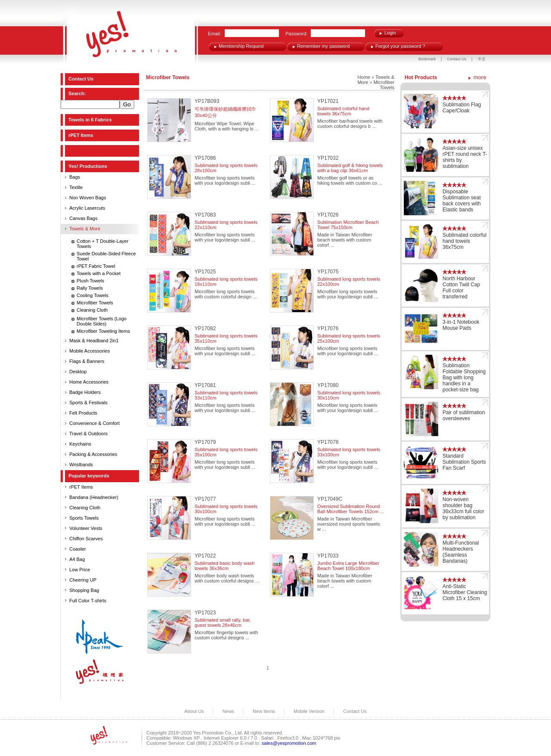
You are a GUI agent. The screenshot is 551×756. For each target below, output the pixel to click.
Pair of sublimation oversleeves (464, 415)
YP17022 (205, 556)
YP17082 (205, 328)
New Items (264, 711)
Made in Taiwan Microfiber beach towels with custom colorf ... (345, 240)
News (229, 711)
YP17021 (328, 101)
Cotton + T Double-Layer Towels (102, 244)
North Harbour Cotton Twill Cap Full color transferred (461, 288)
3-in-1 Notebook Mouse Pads (461, 325)
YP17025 (205, 272)
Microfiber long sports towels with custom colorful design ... (226, 294)
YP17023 (205, 613)
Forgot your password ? (400, 46)
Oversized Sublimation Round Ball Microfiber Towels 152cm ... (350, 509)
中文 (482, 59)
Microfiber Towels (95, 303)
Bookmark (427, 59)
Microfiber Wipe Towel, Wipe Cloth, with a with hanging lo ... (227, 126)
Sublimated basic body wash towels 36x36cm (224, 566)
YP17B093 (207, 101)
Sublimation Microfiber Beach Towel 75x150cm (348, 225)
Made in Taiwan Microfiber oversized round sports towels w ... (349, 524)
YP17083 (205, 215)
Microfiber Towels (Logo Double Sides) (102, 321)
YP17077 (205, 499)
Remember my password (323, 46)
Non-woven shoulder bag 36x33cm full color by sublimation (463, 508)
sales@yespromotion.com (289, 743)
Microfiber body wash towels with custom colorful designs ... (227, 578)
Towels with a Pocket (99, 273)
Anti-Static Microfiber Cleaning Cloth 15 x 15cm (465, 592)
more (480, 77)
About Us (194, 711)
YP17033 (328, 556)
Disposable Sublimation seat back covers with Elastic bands (462, 201)
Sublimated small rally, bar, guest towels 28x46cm (223, 623)
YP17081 (205, 385)
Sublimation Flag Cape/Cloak (462, 108)
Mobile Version (309, 711)
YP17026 (328, 215)
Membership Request (241, 46)
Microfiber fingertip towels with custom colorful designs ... (226, 635)
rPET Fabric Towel (96, 266)
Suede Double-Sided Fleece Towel (106, 256)
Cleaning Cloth (92, 310)
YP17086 (205, 158)
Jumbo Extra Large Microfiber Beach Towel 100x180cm (348, 566)
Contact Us (457, 59)
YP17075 (328, 272)
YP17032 (328, 158)
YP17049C (330, 499)
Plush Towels (90, 281)
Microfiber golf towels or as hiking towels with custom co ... (350, 180)
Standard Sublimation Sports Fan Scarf (464, 462)
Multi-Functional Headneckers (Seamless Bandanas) (461, 552)
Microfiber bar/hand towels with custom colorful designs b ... (350, 124)
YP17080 (328, 385)
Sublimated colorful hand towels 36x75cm (343, 111)
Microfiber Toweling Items (103, 331)
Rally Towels (90, 288)
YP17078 (328, 442)
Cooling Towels (93, 295)
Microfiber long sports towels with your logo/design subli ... (225, 180)
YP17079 (205, 442)
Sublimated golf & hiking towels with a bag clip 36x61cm (350, 168)
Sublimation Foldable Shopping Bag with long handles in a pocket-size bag (464, 378)
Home (364, 77)
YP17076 (328, 328)
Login (390, 33)
